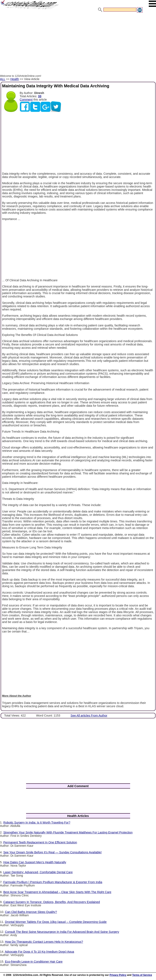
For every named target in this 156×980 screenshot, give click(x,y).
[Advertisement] (78, 44)
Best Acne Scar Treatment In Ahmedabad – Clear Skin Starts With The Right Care (57, 892)
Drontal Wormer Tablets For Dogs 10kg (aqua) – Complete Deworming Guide (56, 922)
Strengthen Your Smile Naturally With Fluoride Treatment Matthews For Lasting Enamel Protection (68, 832)
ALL (3, 79)
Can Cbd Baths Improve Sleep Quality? (31, 912)
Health (15, 79)
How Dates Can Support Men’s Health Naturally (35, 862)
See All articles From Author (89, 715)
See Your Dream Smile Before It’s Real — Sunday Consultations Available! (52, 852)
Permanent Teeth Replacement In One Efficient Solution (40, 842)
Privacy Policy (118, 975)
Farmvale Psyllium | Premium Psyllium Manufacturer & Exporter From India (53, 882)
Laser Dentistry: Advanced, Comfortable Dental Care (38, 872)
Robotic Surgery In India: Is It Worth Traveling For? (37, 822)
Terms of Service (142, 975)
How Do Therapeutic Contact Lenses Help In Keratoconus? (44, 942)
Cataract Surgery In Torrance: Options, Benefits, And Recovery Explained (52, 902)
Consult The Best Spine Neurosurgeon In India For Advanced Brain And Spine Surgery (62, 932)
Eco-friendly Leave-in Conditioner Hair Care (34, 962)
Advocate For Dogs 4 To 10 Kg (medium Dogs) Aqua (39, 952)
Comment (26, 100)
